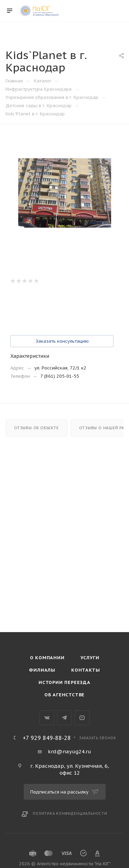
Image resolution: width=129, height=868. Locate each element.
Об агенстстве (64, 695)
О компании (47, 658)
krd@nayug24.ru (69, 751)
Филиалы (42, 670)
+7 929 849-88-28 (47, 738)
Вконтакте (47, 718)
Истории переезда (64, 682)
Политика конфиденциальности (70, 814)
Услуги (90, 658)
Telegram (64, 718)
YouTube (82, 718)
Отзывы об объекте (36, 428)
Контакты (85, 670)
